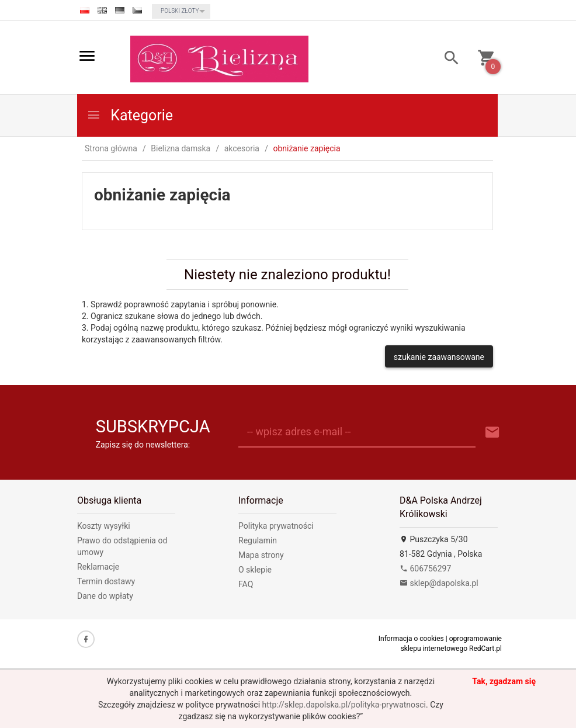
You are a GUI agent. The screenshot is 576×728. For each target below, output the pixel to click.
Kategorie (130, 115)
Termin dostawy (106, 581)
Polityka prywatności (276, 526)
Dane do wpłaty (105, 596)
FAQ (246, 584)
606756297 (425, 568)
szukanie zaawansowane (439, 357)
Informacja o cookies (411, 639)
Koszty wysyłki (104, 526)
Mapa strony (261, 555)
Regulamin (258, 540)
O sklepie (255, 570)
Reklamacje (98, 567)
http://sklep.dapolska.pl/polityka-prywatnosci (344, 705)
